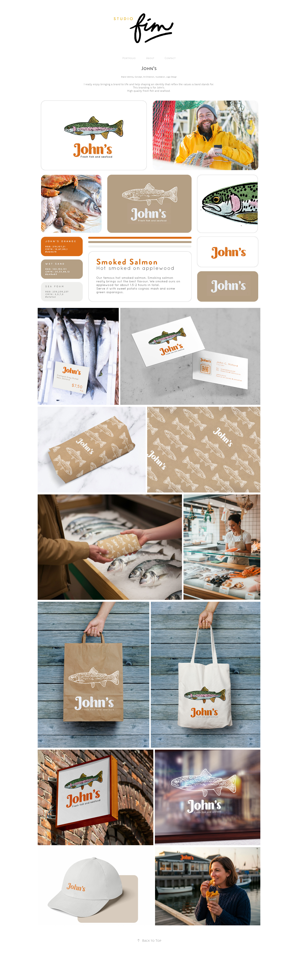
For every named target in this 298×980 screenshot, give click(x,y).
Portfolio (129, 58)
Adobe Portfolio (154, 967)
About (150, 58)
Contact (170, 58)
